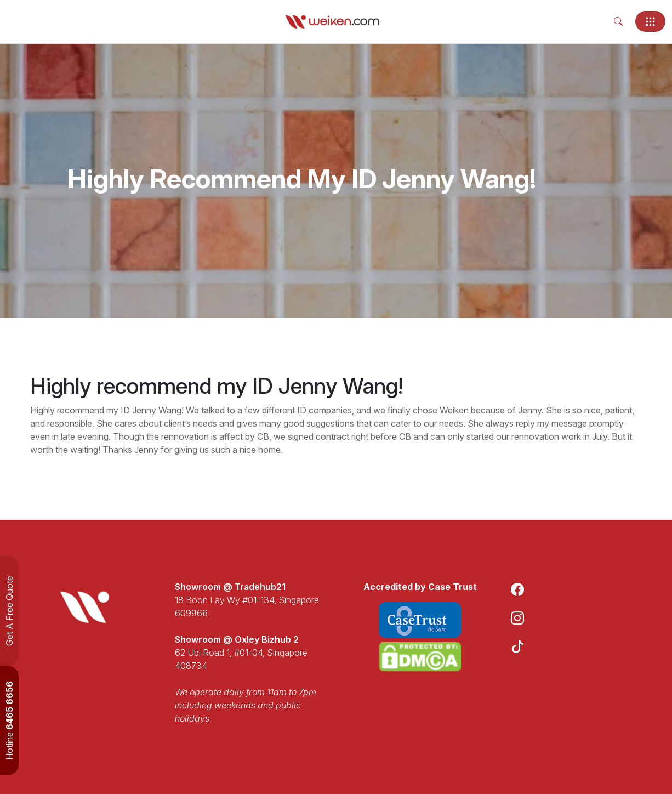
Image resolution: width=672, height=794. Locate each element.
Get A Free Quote (9, 611)
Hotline (9, 721)
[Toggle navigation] (650, 21)
